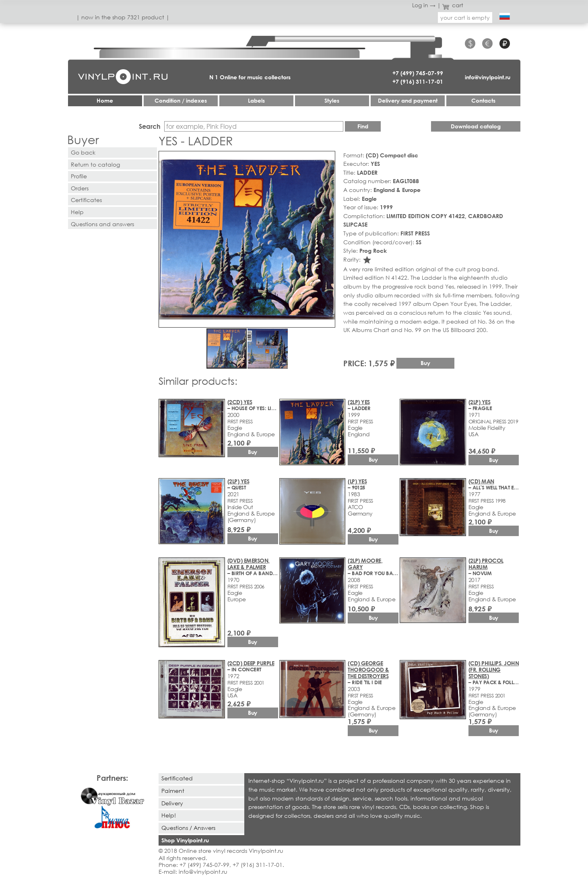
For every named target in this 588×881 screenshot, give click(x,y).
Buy (425, 363)
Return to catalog (95, 164)
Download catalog (476, 126)
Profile (79, 176)
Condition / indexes (181, 100)
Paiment (173, 791)
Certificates (86, 200)
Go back (83, 152)
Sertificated (177, 778)
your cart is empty (465, 18)
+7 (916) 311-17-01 (418, 81)
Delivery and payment (408, 100)
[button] (328, 159)
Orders (80, 188)
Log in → (424, 5)
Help (77, 212)
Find (363, 126)
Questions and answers (102, 224)
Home (105, 100)
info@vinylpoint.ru (488, 77)
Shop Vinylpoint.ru (185, 840)
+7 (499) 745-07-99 (418, 73)
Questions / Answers (188, 828)
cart (453, 5)
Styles (332, 100)
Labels (256, 100)
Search (150, 126)
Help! (169, 815)
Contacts (483, 100)
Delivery (172, 803)
